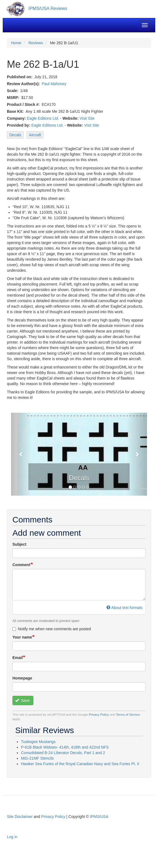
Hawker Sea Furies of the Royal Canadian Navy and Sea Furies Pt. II (80, 764)
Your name (22, 637)
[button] (21, 454)
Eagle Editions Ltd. (43, 118)
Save (22, 700)
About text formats (124, 608)
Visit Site (87, 118)
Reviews (36, 43)
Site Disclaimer (20, 817)
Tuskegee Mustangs (38, 742)
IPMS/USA (99, 817)
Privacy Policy (99, 714)
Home (16, 43)
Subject (19, 544)
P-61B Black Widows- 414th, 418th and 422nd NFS (65, 747)
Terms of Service (128, 714)
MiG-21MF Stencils (37, 758)
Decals (15, 135)
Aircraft (35, 135)
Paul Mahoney (54, 84)
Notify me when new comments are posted (52, 629)
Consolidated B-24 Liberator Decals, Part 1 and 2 (63, 753)
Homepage (22, 678)
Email (18, 658)
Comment (21, 565)
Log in (12, 837)
